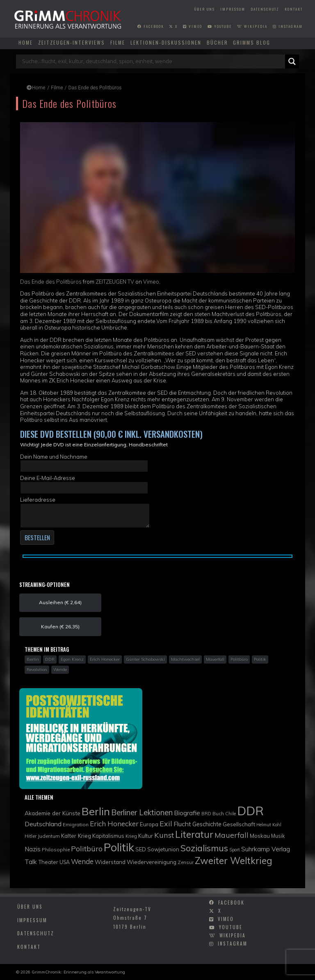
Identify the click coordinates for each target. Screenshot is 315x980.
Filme (118, 42)
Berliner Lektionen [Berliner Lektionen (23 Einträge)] (142, 812)
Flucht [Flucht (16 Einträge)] (182, 824)
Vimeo (151, 282)
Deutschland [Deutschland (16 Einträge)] (43, 824)
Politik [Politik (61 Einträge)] (119, 847)
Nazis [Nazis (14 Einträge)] (33, 849)
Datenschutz (265, 9)
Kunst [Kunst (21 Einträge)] (164, 835)
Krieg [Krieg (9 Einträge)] (131, 836)
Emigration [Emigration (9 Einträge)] (76, 824)
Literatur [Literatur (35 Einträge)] (194, 834)
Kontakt (294, 9)
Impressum (233, 9)
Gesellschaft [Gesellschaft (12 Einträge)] (239, 824)
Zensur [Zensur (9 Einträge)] (186, 862)
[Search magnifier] (292, 61)
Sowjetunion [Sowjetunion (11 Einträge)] (163, 849)
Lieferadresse (85, 512)
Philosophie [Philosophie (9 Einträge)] (56, 849)
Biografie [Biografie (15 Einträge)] (187, 813)
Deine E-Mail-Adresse (84, 484)
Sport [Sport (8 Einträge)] (235, 850)
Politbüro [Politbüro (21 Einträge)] (87, 849)
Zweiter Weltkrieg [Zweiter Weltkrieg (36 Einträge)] (234, 861)
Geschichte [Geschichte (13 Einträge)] (207, 824)
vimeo (193, 26)
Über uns (205, 9)
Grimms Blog (252, 42)
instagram (288, 26)
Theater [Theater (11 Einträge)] (48, 862)
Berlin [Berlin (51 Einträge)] (96, 811)
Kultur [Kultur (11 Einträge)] (146, 836)
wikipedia (252, 26)
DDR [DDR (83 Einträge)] (250, 811)
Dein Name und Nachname (84, 463)
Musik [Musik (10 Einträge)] (278, 836)
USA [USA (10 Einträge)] (65, 862)
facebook (151, 26)
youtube (220, 26)
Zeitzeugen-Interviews (72, 42)
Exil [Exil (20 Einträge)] (166, 823)
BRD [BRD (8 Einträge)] (206, 814)
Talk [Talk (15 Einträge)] (31, 862)
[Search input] (153, 61)
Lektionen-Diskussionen (166, 42)
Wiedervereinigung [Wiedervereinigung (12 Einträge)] (152, 862)
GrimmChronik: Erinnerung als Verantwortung (78, 972)
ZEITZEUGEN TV (115, 282)
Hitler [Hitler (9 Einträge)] (31, 836)
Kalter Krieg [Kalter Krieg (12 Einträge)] (76, 836)
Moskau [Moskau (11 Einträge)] (260, 836)
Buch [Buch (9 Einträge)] (218, 813)
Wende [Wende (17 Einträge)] (82, 861)
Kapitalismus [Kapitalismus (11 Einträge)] (108, 836)
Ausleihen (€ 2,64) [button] (60, 602)
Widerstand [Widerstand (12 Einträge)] (110, 862)
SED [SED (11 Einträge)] (141, 849)
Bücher (217, 42)
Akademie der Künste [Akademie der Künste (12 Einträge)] (52, 813)
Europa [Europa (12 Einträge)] (149, 824)
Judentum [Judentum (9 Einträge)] (49, 836)
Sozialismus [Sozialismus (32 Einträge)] (204, 848)
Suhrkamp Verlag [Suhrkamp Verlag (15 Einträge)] (266, 849)
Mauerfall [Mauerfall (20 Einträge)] (232, 835)
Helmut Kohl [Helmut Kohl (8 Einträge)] (269, 825)
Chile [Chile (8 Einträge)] (231, 814)
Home (26, 42)
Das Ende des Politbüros (51, 282)
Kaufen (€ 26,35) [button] (60, 626)
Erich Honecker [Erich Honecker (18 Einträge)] (114, 824)
